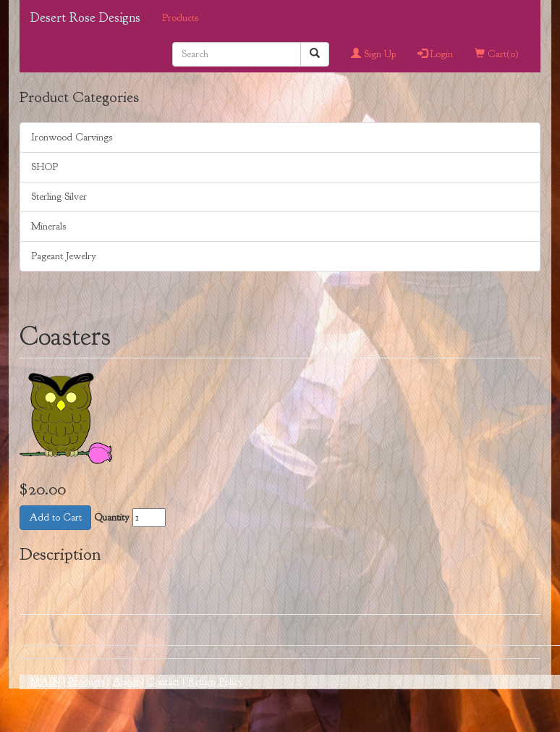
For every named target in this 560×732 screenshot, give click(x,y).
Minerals (48, 226)
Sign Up (373, 54)
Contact (163, 682)
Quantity (112, 517)
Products (180, 18)
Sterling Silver (59, 197)
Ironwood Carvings (72, 137)
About (126, 682)
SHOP (44, 167)
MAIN (45, 682)
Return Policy (215, 682)
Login (435, 54)
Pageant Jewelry (64, 256)
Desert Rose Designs (85, 18)
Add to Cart (55, 517)
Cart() (497, 54)
